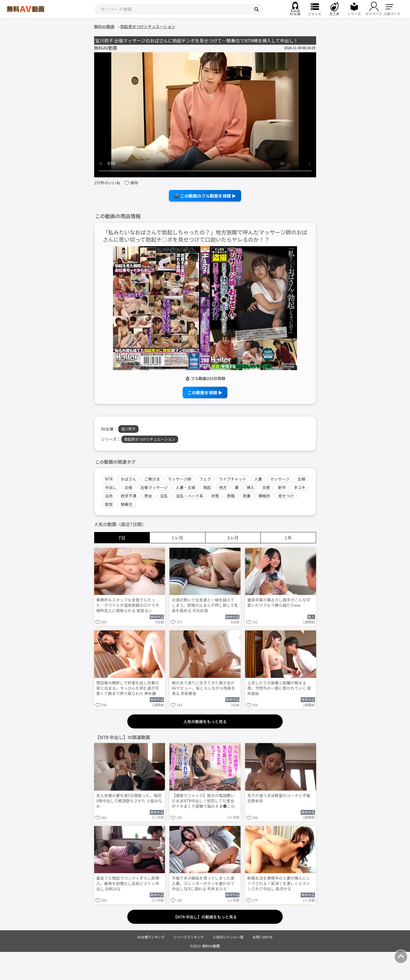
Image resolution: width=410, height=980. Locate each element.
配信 (109, 504)
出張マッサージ (154, 487)
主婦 (301, 479)
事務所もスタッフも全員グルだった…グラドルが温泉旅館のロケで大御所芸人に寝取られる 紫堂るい (128, 605)
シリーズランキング (189, 937)
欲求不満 (129, 496)
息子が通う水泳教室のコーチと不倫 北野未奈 (279, 798)
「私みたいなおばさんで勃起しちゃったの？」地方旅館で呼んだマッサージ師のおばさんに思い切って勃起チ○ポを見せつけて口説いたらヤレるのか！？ (205, 236)
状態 (215, 496)
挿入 (250, 487)
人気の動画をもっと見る (205, 721)
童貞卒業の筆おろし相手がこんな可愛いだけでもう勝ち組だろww (279, 603)
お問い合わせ (263, 937)
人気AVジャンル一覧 (228, 937)
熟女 (148, 496)
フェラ (205, 479)
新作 (282, 487)
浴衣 (109, 496)
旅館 (231, 496)
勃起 (207, 487)
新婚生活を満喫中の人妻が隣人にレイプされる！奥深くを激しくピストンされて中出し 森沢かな (279, 883)
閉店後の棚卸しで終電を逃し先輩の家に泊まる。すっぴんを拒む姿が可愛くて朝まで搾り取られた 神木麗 (128, 688)
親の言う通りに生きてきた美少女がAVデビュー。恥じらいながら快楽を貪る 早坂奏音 (203, 688)
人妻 (258, 479)
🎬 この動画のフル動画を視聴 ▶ (205, 196)
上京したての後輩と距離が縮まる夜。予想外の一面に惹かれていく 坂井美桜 (279, 688)
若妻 (247, 496)
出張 (129, 487)
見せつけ (286, 496)
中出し (111, 487)
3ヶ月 (233, 538)
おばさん (128, 479)
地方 (223, 487)
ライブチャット (233, 479)
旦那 (266, 487)
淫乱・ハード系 (190, 496)
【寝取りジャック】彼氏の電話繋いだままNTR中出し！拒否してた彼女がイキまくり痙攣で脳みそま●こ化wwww (203, 801)
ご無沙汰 (152, 479)
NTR (109, 479)
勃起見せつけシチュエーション (150, 439)
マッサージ (280, 479)
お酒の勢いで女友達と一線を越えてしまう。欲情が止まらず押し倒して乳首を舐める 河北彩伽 (205, 605)
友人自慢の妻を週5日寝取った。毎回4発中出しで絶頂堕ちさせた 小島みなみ (129, 801)
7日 (122, 538)
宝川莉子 (128, 429)
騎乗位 (127, 504)
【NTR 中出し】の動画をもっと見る (205, 917)
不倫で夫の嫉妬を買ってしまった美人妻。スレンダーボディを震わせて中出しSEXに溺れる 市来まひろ (203, 883)
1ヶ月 (177, 538)
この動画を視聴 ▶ (205, 392)
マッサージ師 (180, 479)
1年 (288, 538)
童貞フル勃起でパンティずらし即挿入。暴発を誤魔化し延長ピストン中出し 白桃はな (128, 883)
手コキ (300, 487)
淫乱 (164, 496)
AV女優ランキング (151, 937)
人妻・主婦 (185, 487)
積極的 (264, 496)
